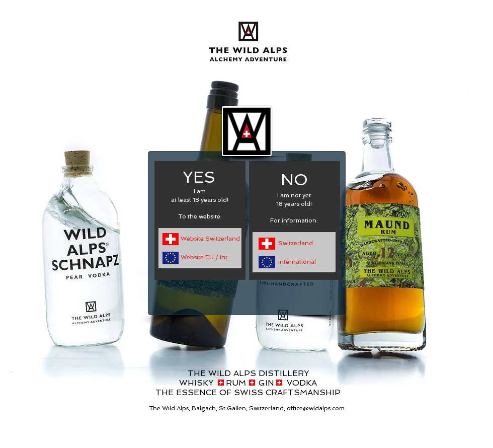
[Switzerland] (298, 243)
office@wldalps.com (316, 408)
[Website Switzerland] (211, 239)
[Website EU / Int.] (209, 257)
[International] (300, 262)
